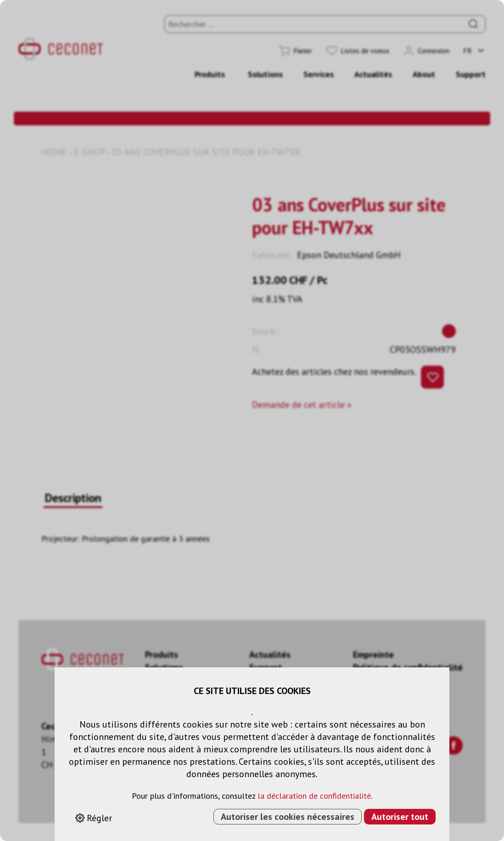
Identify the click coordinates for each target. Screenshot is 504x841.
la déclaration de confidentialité (314, 796)
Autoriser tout (400, 817)
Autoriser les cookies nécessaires (288, 817)
